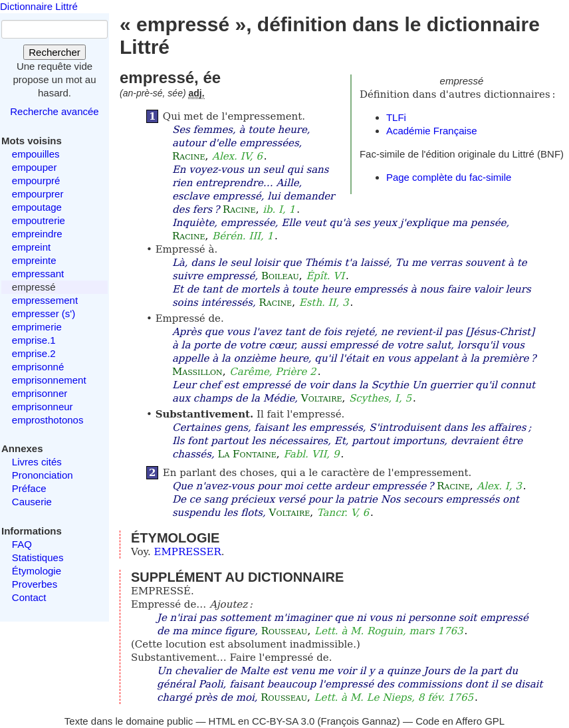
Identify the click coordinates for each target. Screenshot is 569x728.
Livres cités (37, 462)
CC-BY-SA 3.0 (284, 721)
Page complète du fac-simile (449, 177)
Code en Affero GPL (460, 721)
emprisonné (38, 367)
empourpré (36, 181)
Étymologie (37, 571)
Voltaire (322, 398)
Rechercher (55, 52)
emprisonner (40, 393)
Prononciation (43, 475)
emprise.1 (34, 340)
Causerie (32, 502)
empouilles (36, 154)
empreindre (37, 234)
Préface (29, 488)
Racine (189, 156)
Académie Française (432, 131)
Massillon (197, 372)
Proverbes (35, 584)
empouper (35, 167)
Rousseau (284, 631)
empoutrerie (39, 220)
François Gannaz (359, 721)
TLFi (396, 117)
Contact (29, 597)
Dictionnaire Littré (39, 6)
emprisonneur (43, 407)
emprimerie (37, 327)
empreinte (34, 260)
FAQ (22, 544)
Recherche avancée (54, 111)
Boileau (280, 276)
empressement (45, 300)
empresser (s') (44, 313)
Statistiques (38, 557)
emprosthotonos (48, 420)
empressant (38, 274)
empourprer (38, 194)
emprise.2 (34, 353)
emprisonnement (49, 380)
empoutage (37, 207)
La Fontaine (247, 454)
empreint (31, 247)
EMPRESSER (188, 552)
